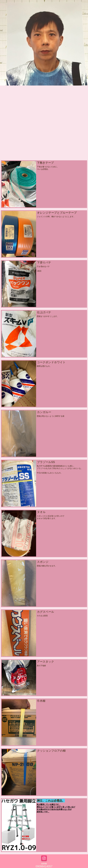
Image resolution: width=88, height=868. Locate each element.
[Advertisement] (44, 142)
